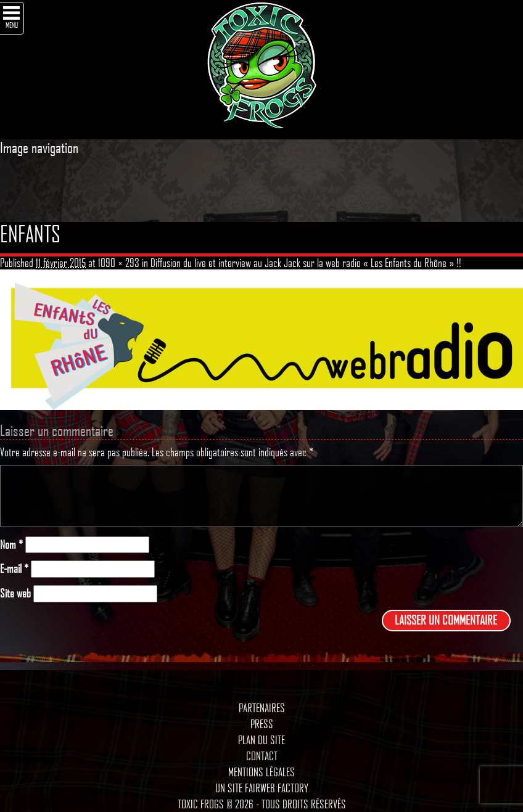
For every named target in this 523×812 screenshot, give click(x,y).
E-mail (14, 569)
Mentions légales (261, 772)
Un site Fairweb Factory (262, 788)
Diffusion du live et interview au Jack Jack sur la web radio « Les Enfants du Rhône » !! (306, 263)
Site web (15, 593)
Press (262, 724)
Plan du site (261, 740)
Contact (262, 756)
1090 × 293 (119, 263)
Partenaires (262, 708)
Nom (11, 545)
